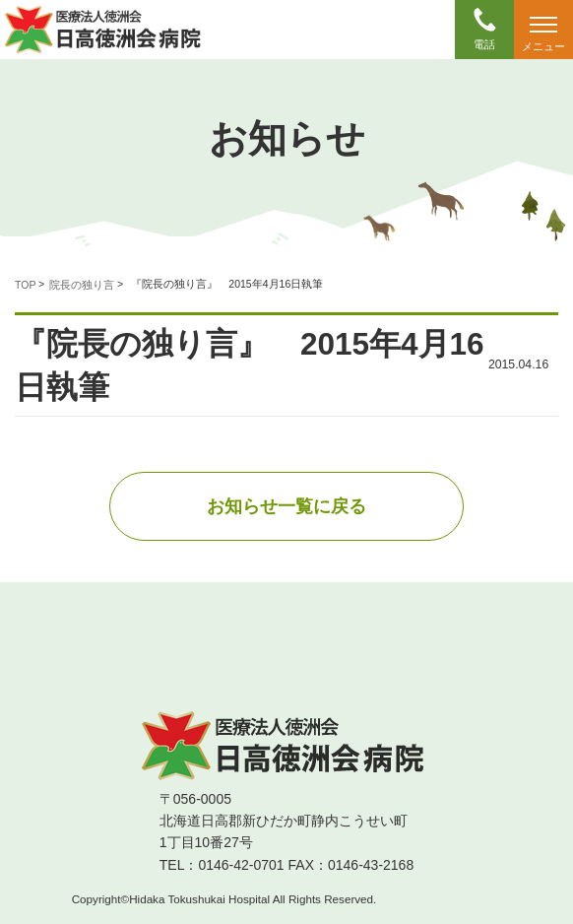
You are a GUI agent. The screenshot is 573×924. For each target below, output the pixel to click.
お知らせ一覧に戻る (286, 506)
